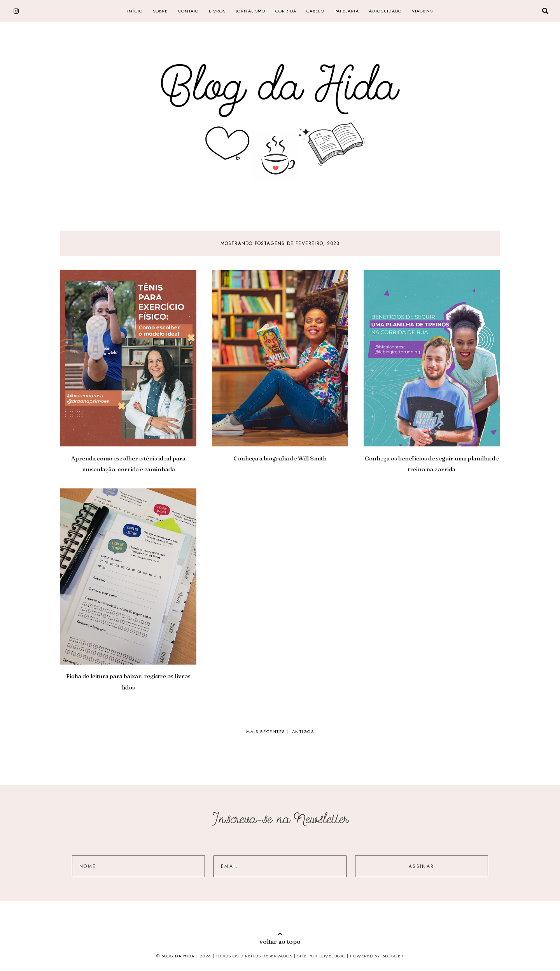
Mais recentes (266, 731)
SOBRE (160, 11)
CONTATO (189, 11)
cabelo (315, 11)
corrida (286, 11)
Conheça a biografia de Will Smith (280, 458)
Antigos (303, 731)
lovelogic (333, 956)
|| (289, 731)
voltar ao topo (280, 938)
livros (217, 11)
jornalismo (250, 11)
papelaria (347, 11)
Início (135, 11)
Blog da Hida (178, 956)
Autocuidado (385, 11)
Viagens (422, 11)
